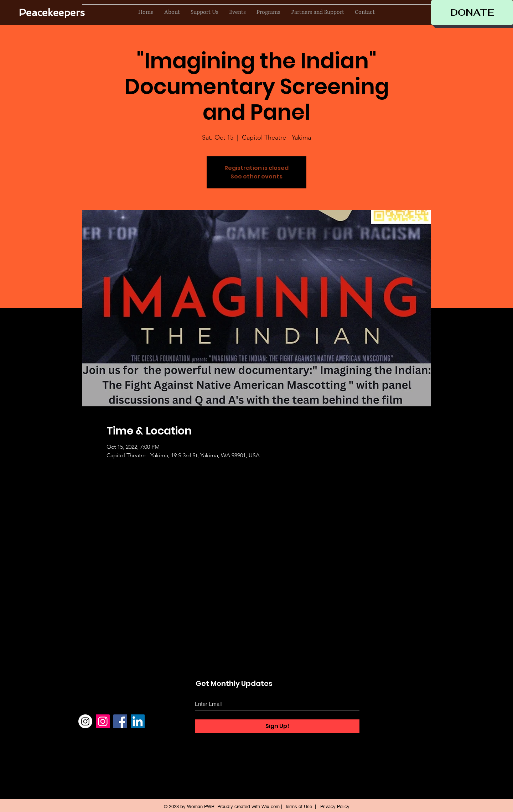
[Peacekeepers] (52, 13)
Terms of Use (299, 806)
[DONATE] (472, 12)
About (401, 696)
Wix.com (271, 806)
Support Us (407, 710)
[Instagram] (85, 721)
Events (401, 724)
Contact (403, 738)
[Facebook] (120, 721)
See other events (256, 176)
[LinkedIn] (138, 721)
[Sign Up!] (277, 726)
